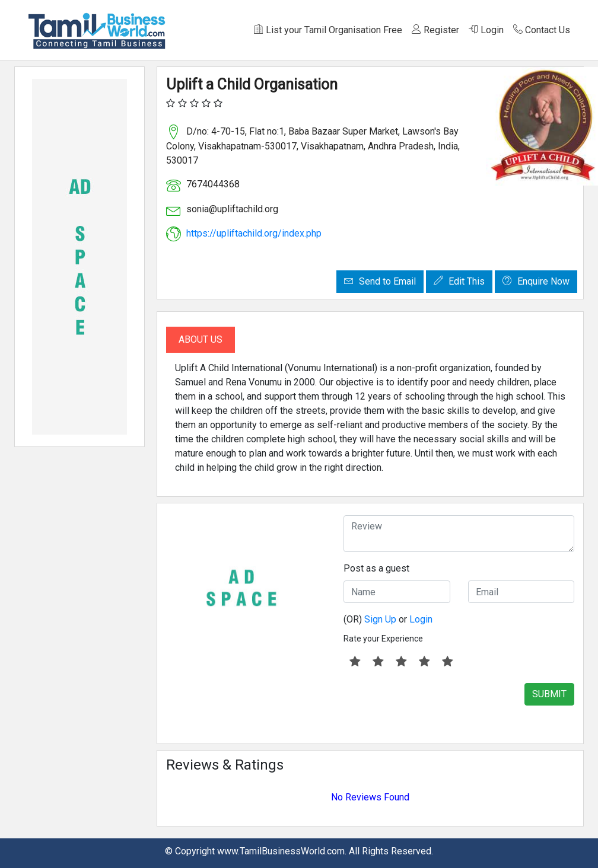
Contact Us (542, 30)
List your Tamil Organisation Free (328, 30)
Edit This (459, 281)
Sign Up (380, 619)
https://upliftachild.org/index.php (254, 233)
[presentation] (434, 706)
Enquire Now (536, 281)
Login (486, 30)
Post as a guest (376, 568)
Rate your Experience (383, 639)
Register (435, 30)
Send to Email (380, 281)
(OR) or (388, 619)
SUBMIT (549, 694)
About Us (201, 339)
